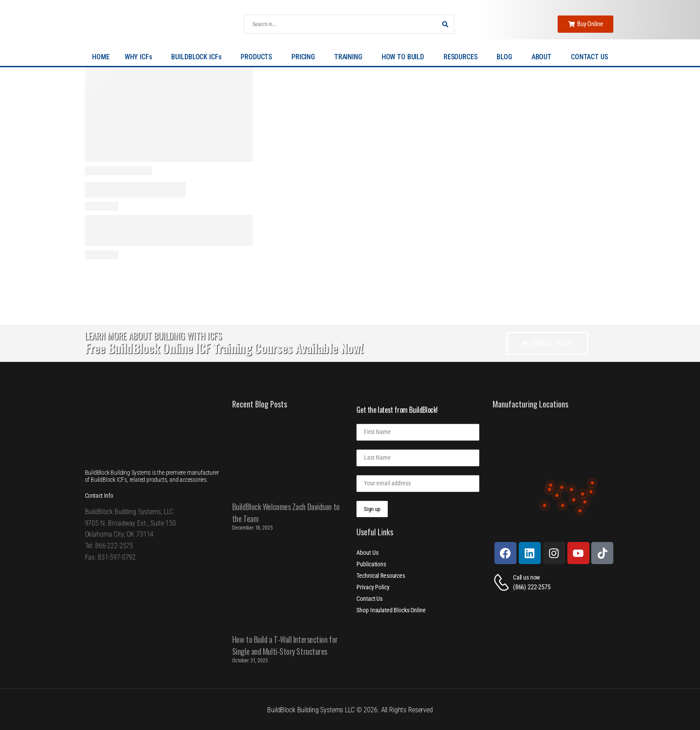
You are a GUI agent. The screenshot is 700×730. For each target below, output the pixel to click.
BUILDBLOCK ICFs (198, 57)
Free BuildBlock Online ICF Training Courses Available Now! (224, 348)
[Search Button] (445, 24)
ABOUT (544, 57)
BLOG (506, 57)
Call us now (526, 577)
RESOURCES (463, 57)
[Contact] (503, 582)
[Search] (340, 24)
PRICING (305, 57)
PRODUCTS (258, 57)
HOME (101, 57)
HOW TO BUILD (405, 57)
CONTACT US (589, 57)
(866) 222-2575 (532, 587)
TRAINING (350, 57)
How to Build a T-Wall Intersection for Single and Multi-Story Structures (285, 645)
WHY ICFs (141, 57)
